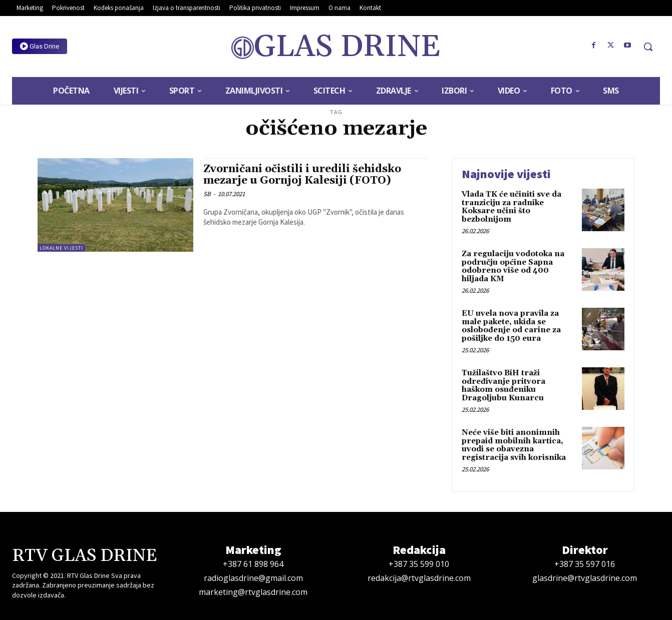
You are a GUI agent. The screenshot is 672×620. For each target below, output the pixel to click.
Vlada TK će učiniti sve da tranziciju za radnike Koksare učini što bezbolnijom (512, 207)
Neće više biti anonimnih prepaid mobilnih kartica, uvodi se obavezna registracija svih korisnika (514, 445)
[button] (648, 47)
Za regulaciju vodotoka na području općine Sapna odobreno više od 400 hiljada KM (513, 266)
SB (207, 194)
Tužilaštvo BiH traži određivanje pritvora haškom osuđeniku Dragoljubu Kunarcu (503, 386)
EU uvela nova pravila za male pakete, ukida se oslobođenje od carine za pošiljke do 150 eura (511, 326)
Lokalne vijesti (61, 248)
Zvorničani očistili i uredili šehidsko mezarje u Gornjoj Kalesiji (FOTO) (302, 175)
